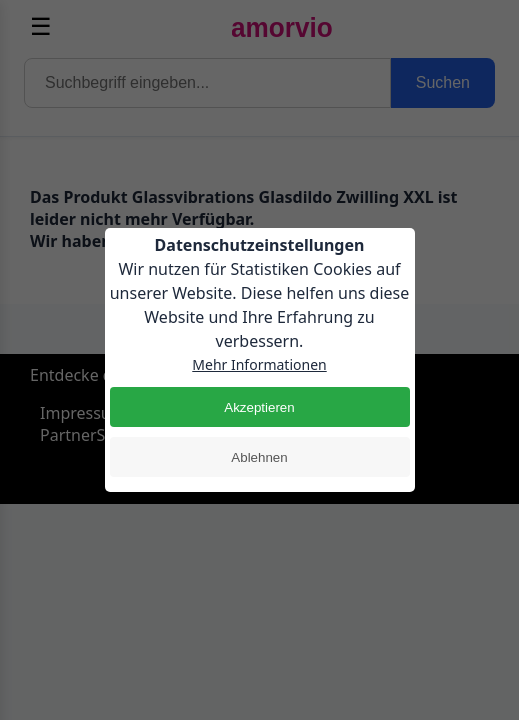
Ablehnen (259, 457)
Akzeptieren (259, 407)
